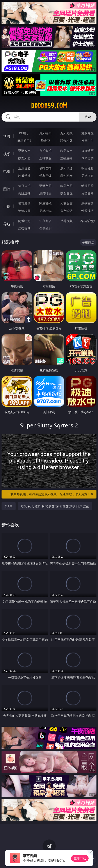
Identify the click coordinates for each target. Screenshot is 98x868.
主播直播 (66, 158)
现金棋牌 (66, 141)
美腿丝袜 (24, 193)
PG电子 (24, 133)
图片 (7, 189)
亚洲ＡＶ (24, 151)
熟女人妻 (24, 158)
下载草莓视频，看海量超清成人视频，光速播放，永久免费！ (51, 494)
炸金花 (45, 141)
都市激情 (24, 203)
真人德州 (45, 133)
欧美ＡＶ (66, 151)
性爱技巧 (87, 211)
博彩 (7, 136)
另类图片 (87, 193)
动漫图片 (87, 186)
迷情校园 (24, 211)
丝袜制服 (45, 158)
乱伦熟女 (66, 176)
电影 (7, 171)
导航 (7, 224)
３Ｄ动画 (87, 151)
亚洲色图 (45, 186)
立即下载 (80, 858)
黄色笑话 (66, 211)
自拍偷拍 (45, 151)
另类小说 (45, 211)
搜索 (88, 117)
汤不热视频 (87, 221)
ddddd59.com (49, 106)
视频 (7, 154)
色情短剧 (45, 228)
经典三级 (45, 176)
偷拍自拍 (45, 168)
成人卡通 (66, 168)
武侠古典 (87, 203)
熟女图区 (66, 193)
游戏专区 (87, 133)
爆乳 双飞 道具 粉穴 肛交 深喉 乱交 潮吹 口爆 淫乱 (55, 506)
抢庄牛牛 (87, 141)
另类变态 (87, 176)
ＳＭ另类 (87, 158)
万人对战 (66, 133)
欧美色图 (66, 186)
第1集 (9, 506)
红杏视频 (24, 228)
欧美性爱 (87, 168)
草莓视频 (66, 221)
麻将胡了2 (24, 141)
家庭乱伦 (45, 203)
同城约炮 (24, 221)
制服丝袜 (24, 176)
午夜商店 (45, 221)
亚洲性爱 (24, 168)
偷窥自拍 (24, 186)
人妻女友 (66, 203)
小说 (7, 206)
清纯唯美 (45, 193)
